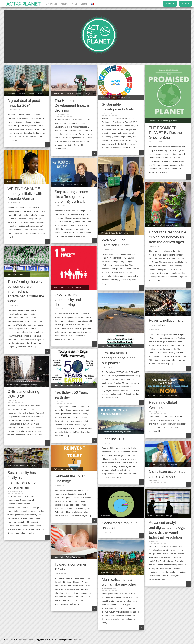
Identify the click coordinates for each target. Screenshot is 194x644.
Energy (39, 93)
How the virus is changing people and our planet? (119, 358)
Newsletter (170, 3)
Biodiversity (12, 93)
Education (30, 93)
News (75, 4)
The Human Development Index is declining (72, 105)
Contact (84, 4)
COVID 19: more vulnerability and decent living (68, 300)
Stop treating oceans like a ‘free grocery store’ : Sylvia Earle (71, 197)
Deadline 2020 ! (115, 439)
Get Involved (51, 4)
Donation (185, 3)
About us (64, 4)
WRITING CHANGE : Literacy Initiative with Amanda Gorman (25, 194)
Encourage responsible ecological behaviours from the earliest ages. (168, 237)
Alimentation (60, 93)
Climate (21, 93)
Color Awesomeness (26, 639)
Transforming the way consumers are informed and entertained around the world (26, 291)
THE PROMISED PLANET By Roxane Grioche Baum (165, 133)
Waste (74, 469)
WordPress (80, 639)
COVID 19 (113, 233)
